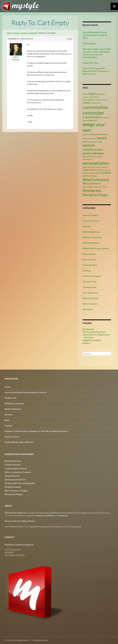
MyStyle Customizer (92, 237)
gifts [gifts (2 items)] (84, 139)
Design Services (12, 476)
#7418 (69, 39)
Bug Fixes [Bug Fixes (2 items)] (102, 94)
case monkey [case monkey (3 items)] (89, 100)
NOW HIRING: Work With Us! (19, 442)
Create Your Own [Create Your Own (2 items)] (101, 100)
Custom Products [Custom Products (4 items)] (92, 117)
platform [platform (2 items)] (104, 167)
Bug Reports (88, 329)
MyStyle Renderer (91, 243)
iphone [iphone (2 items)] (94, 139)
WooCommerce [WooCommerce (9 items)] (96, 180)
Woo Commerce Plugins (16, 491)
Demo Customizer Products (18, 472)
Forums (16, 33)
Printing (86, 271)
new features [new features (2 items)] (87, 159)
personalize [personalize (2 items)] (87, 167)
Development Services (15, 480)
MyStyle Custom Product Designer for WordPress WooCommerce (36, 431)
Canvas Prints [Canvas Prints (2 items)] (94, 97)
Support (24, 33)
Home (9, 33)
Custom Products (91, 221)
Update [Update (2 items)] (98, 173)
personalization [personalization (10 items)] (96, 163)
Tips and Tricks (90, 282)
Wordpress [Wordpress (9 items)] (92, 190)
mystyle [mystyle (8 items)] (89, 145)
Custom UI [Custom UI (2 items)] (106, 117)
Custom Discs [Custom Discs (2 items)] (96, 103)
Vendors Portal (12, 437)
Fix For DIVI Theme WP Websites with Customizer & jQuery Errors (96, 71)
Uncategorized (89, 287)
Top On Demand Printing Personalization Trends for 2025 (95, 35)
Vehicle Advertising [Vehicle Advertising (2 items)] (90, 176)
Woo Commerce (90, 304)
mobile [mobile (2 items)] (100, 142)
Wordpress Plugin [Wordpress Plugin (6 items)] (95, 195)
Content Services (13, 465)
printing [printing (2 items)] (108, 170)
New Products (89, 259)
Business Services (13, 461)
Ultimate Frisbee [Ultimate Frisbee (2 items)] (89, 173)
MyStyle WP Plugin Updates (96, 248)
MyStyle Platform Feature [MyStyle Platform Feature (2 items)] (92, 157)
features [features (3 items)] (104, 134)
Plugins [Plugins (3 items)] (93, 170)
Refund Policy (29, 521)
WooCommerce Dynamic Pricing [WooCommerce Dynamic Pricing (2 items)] (95, 187)
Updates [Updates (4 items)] (106, 173)
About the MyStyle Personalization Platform (26, 392)
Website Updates (91, 298)
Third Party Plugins (92, 276)
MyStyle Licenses (13, 487)
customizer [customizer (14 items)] (93, 113)
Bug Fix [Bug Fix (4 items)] (93, 94)
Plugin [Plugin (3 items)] (86, 170)
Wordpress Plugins (14, 494)
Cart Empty (33, 33)
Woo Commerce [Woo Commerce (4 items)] (92, 183)
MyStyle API (10, 398)
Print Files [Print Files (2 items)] (100, 170)
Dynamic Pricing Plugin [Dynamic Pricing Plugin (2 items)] (91, 134)
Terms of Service (12, 521)
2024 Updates (89, 43)
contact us (63, 515)
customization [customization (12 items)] (95, 107)
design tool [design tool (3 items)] (92, 120)
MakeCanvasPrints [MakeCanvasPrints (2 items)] (90, 142)
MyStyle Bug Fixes (91, 232)
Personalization (90, 265)
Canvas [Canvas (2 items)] (85, 97)
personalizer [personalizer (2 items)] (96, 167)
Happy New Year (90, 63)
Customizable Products (16, 468)
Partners (9, 415)
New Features (89, 254)
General (86, 226)
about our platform (46, 515)
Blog (7, 420)
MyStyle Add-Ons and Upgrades (20, 483)
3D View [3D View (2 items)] (86, 94)
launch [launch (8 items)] (102, 138)
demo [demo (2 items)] (85, 120)
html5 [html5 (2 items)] (88, 139)
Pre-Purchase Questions (94, 332)
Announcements (90, 215)
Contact (8, 426)
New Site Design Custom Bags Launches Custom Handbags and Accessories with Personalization (97, 53)
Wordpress (88, 309)
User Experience (90, 293)
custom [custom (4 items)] (87, 103)
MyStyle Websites (13, 409)
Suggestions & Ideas (92, 340)
